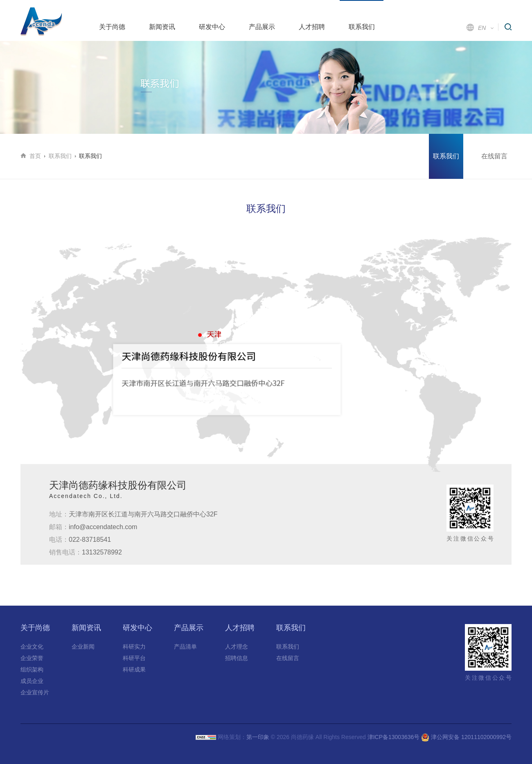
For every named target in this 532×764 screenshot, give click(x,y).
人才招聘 (312, 27)
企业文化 (32, 647)
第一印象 (258, 737)
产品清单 (185, 647)
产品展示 (262, 27)
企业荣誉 (32, 658)
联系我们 (362, 27)
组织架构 (32, 669)
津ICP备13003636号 (394, 737)
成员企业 (32, 681)
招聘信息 (237, 658)
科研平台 (134, 658)
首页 (35, 156)
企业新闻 (83, 647)
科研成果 (134, 669)
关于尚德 (112, 27)
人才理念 (237, 647)
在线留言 (494, 156)
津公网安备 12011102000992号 (466, 737)
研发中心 (212, 27)
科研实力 (134, 647)
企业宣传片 (35, 692)
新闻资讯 (162, 27)
